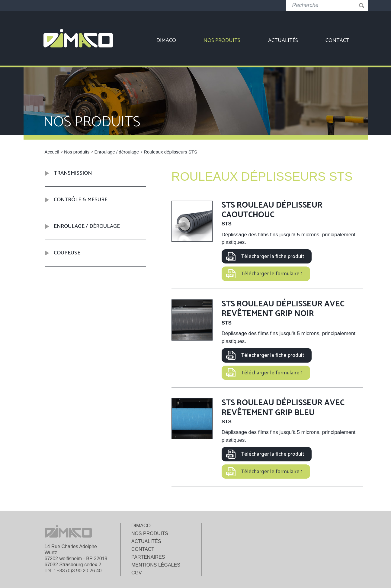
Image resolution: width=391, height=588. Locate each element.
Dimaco (166, 40)
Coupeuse (67, 253)
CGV (137, 573)
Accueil (52, 152)
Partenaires (148, 557)
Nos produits (222, 40)
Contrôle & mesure (81, 200)
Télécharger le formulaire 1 (272, 274)
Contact (337, 40)
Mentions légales (156, 565)
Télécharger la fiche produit (273, 257)
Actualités (283, 40)
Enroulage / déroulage (117, 152)
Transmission (73, 173)
